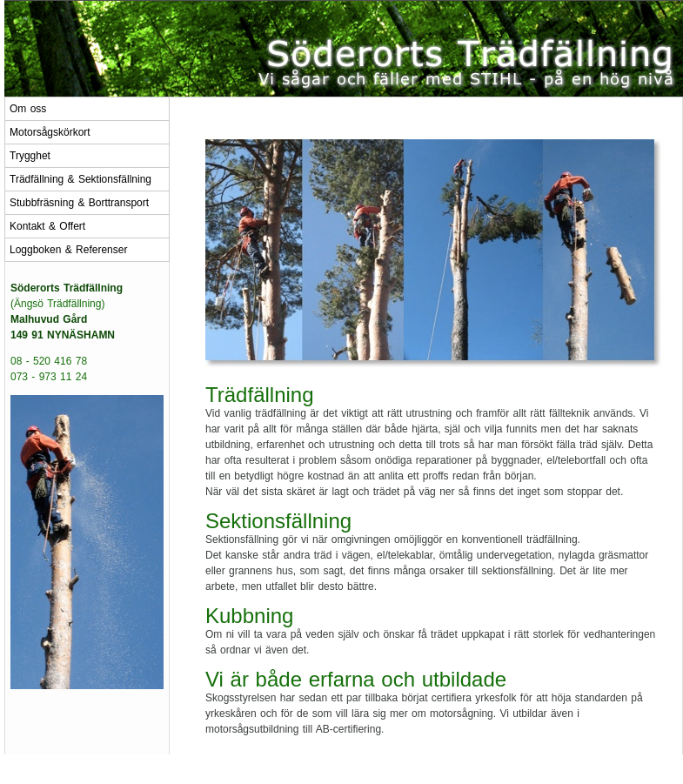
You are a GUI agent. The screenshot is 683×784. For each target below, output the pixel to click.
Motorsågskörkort (50, 132)
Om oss (28, 109)
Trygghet (30, 156)
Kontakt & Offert (47, 226)
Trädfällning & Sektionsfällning (80, 179)
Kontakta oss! (417, 769)
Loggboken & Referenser (68, 250)
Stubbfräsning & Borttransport (79, 203)
